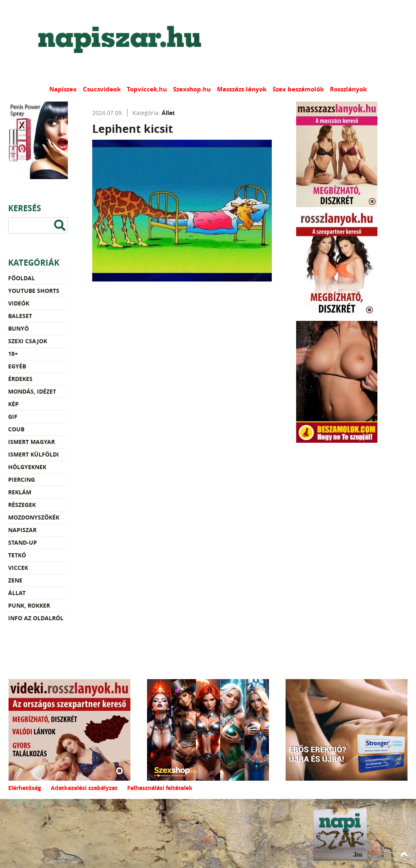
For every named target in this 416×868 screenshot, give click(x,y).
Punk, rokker (29, 605)
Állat (17, 593)
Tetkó (17, 555)
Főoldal (22, 278)
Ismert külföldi (34, 454)
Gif (13, 417)
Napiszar (22, 530)
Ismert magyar (31, 442)
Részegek (22, 505)
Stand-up (23, 542)
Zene (15, 580)
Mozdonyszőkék (34, 517)
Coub (16, 429)
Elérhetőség (25, 788)
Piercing (22, 479)
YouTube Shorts (34, 291)
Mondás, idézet (32, 391)
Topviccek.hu (147, 89)
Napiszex (63, 89)
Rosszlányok (348, 89)
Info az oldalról (36, 618)
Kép (13, 404)
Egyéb (17, 366)
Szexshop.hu (192, 89)
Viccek (18, 568)
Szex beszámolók (298, 89)
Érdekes (20, 379)
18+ (13, 354)
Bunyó (18, 328)
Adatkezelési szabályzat (84, 788)
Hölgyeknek (27, 467)
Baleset (20, 316)
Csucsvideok (102, 89)
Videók (19, 303)
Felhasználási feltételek (160, 788)
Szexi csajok (28, 341)
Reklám (20, 492)
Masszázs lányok (242, 89)
